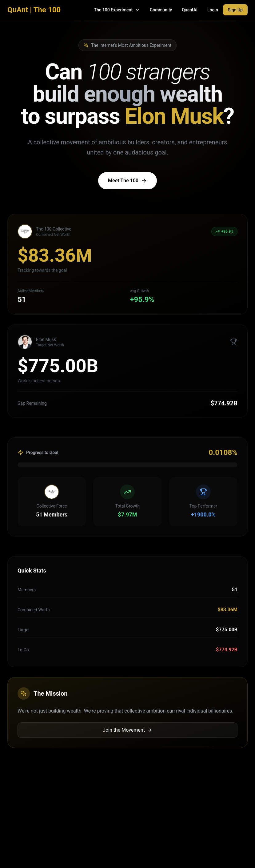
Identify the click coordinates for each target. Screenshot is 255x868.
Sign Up (235, 10)
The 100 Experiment (117, 10)
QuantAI (190, 10)
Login (213, 10)
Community (161, 10)
